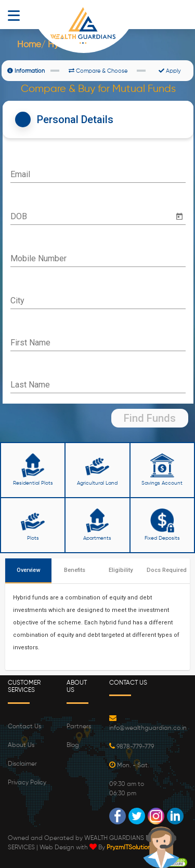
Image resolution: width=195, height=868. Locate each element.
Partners (79, 727)
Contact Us (24, 727)
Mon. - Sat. (129, 766)
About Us (21, 745)
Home (29, 45)
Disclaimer (22, 764)
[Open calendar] (179, 217)
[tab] (98, 119)
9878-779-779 (132, 747)
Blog (73, 745)
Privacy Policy (27, 783)
